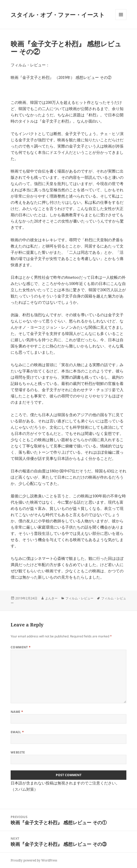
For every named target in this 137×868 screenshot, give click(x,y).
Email (17, 732)
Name (17, 712)
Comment (21, 647)
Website (18, 752)
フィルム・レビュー (79, 598)
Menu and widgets (121, 20)
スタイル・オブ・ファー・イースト (58, 15)
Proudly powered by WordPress (34, 860)
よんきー (51, 598)
